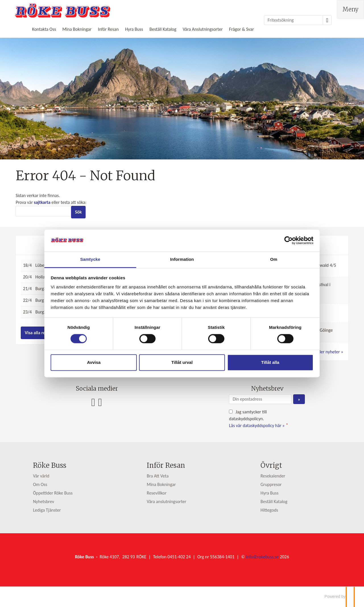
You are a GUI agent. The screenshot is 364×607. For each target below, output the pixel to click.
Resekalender (273, 476)
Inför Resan (108, 29)
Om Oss (40, 484)
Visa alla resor (38, 333)
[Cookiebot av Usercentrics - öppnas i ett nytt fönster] (279, 237)
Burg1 (41, 300)
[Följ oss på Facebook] (93, 402)
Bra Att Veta (158, 476)
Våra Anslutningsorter (203, 29)
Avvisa (100, 366)
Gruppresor (271, 484)
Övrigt (271, 465)
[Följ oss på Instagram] (100, 402)
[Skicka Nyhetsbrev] (299, 399)
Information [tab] (182, 256)
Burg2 (41, 312)
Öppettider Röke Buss (53, 493)
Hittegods (269, 510)
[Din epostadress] (260, 399)
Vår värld (41, 476)
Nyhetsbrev (44, 502)
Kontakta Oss (44, 29)
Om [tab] (267, 256)
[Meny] (350, 9)
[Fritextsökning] (293, 20)
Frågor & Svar (242, 29)
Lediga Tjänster (47, 510)
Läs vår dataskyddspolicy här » (257, 425)
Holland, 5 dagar (50, 277)
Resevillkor (157, 493)
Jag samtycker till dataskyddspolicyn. (259, 419)
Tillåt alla (264, 366)
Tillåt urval (182, 366)
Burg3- (41, 289)
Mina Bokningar (77, 29)
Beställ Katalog (163, 29)
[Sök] (43, 211)
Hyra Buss (134, 29)
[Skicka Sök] (78, 212)
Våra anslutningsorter (167, 502)
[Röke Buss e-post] (262, 557)
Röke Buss (50, 465)
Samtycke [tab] (97, 256)
